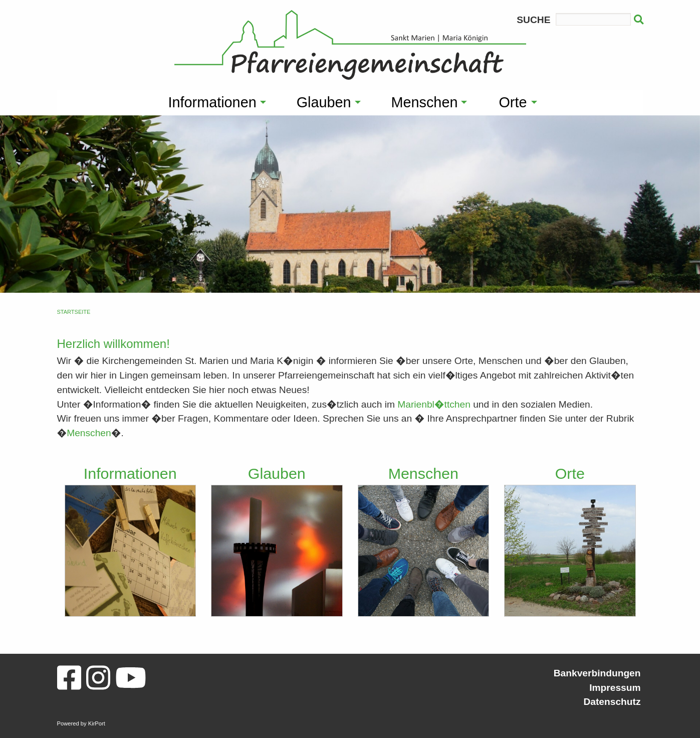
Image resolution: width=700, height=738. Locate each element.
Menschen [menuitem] (425, 102)
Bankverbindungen (597, 673)
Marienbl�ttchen (434, 404)
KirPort (97, 723)
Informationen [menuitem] (212, 102)
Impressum (615, 688)
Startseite (74, 312)
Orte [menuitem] (513, 102)
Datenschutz (612, 702)
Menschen (89, 433)
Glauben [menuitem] (324, 102)
